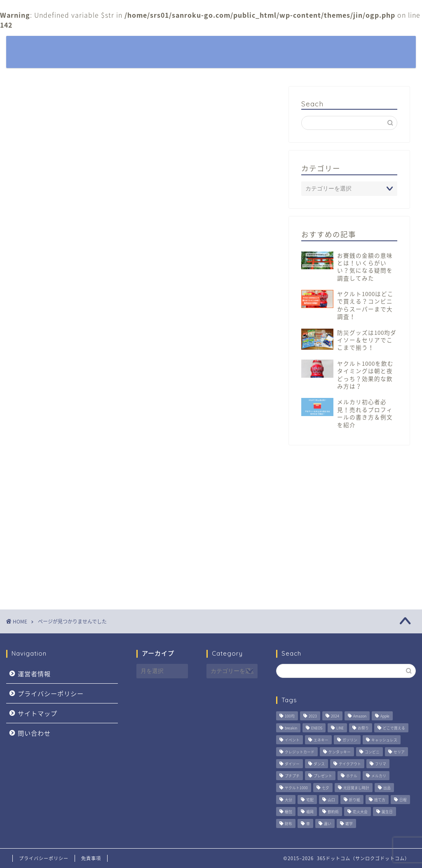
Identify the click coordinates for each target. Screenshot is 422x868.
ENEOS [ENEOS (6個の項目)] (317, 728)
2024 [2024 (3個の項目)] (335, 716)
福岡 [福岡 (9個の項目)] (310, 812)
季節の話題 (334, 49)
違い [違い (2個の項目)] (328, 824)
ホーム (186, 49)
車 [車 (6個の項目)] (308, 824)
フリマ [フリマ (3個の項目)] (381, 764)
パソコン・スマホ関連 (80, 448)
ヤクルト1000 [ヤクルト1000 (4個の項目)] (296, 788)
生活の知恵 (63, 509)
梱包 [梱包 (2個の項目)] (288, 812)
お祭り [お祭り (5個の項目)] (363, 728)
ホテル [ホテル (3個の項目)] (352, 776)
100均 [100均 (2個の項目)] (290, 716)
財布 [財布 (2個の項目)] (288, 824)
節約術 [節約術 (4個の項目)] (333, 812)
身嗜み (56, 545)
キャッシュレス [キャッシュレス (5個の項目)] (384, 740)
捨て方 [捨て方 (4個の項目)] (380, 800)
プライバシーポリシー (51, 693)
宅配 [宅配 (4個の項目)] (310, 800)
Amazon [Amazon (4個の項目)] (360, 716)
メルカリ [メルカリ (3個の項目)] (379, 776)
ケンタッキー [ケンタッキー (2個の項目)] (340, 752)
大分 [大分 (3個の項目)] (288, 800)
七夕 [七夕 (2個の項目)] (326, 788)
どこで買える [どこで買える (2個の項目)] (394, 728)
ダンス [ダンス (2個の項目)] (319, 764)
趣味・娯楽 (63, 533)
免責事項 (91, 858)
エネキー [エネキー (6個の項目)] (321, 740)
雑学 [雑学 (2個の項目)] (349, 824)
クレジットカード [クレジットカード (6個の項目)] (300, 752)
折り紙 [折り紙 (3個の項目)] (355, 800)
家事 (52, 472)
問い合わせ (34, 733)
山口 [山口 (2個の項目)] (331, 800)
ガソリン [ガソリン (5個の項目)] (350, 740)
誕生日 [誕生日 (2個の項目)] (387, 812)
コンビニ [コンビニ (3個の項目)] (372, 752)
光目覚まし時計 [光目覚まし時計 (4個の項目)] (356, 788)
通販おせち (63, 557)
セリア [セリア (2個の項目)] (399, 752)
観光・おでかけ (285, 49)
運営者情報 (34, 674)
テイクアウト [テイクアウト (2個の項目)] (350, 764)
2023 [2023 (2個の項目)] (313, 716)
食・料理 (59, 582)
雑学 (52, 570)
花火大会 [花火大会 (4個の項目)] (360, 812)
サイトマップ (38, 713)
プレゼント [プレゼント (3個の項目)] (323, 776)
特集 (214, 49)
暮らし (242, 49)
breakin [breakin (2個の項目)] (291, 728)
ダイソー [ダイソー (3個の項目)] (292, 764)
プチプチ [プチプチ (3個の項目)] (292, 776)
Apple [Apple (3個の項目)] (385, 716)
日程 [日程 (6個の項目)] (403, 800)
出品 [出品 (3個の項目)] (387, 788)
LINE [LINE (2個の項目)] (340, 728)
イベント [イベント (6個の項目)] (292, 740)
